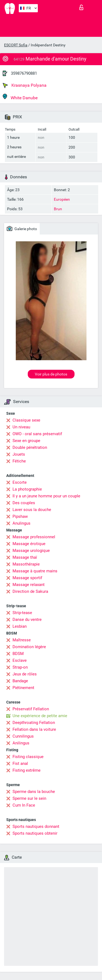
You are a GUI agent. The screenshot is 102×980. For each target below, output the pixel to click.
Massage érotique (29, 544)
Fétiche (19, 461)
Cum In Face (24, 805)
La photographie (27, 489)
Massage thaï (25, 557)
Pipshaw (20, 516)
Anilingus (21, 743)
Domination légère (29, 647)
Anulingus (21, 523)
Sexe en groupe (26, 441)
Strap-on (20, 667)
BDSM (18, 654)
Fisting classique (28, 757)
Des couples (24, 503)
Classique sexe (26, 420)
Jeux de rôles (25, 674)
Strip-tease (22, 613)
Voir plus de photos (51, 374)
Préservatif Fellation (31, 709)
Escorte (20, 482)
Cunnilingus (23, 736)
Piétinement (23, 688)
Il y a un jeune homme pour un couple (46, 496)
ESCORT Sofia (16, 45)
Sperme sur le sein (29, 798)
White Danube (20, 97)
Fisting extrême (27, 770)
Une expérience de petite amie (40, 716)
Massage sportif (27, 578)
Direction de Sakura (30, 591)
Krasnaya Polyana (25, 85)
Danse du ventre (27, 620)
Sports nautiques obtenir (35, 833)
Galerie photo (22, 229)
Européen (62, 199)
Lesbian (20, 626)
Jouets (19, 454)
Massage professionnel (34, 537)
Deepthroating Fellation (34, 723)
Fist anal (20, 763)
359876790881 (24, 73)
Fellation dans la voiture (34, 729)
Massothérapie (26, 564)
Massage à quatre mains (35, 571)
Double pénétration (30, 447)
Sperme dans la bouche (34, 792)
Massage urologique (31, 551)
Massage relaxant (29, 585)
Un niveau (21, 427)
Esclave (20, 660)
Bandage (20, 681)
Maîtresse (22, 640)
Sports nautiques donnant (36, 826)
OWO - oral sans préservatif (37, 434)
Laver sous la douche (32, 510)
